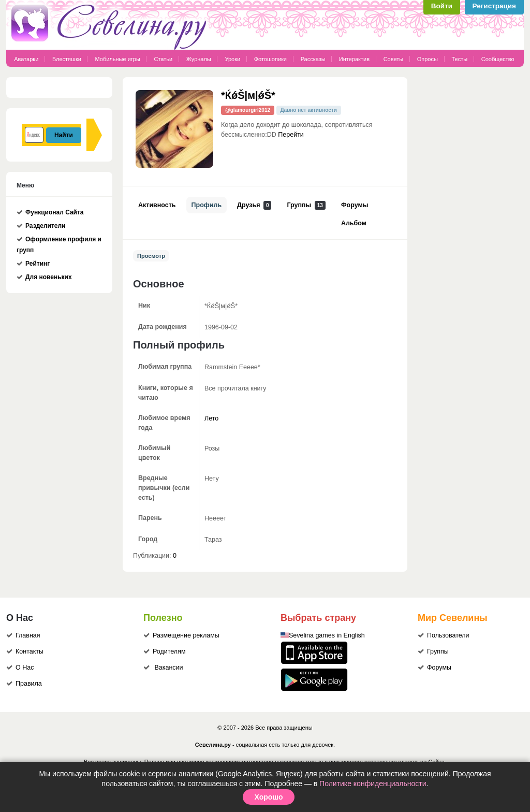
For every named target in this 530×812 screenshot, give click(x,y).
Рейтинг (38, 264)
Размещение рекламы (186, 635)
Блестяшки (67, 59)
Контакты (30, 651)
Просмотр (151, 256)
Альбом (354, 223)
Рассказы (314, 59)
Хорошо (268, 797)
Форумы (355, 205)
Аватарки (26, 59)
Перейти (291, 135)
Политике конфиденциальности (373, 784)
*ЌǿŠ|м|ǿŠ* (248, 95)
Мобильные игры (117, 59)
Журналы (199, 59)
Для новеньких (49, 277)
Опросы (428, 59)
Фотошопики (270, 59)
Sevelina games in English (327, 635)
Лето (211, 418)
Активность (157, 205)
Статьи (163, 59)
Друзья (254, 205)
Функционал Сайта (55, 212)
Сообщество (498, 59)
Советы (393, 59)
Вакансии (168, 668)
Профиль (207, 205)
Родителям (169, 651)
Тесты (460, 59)
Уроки (232, 59)
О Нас (25, 668)
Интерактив (354, 59)
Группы (306, 205)
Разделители (45, 226)
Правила (29, 684)
